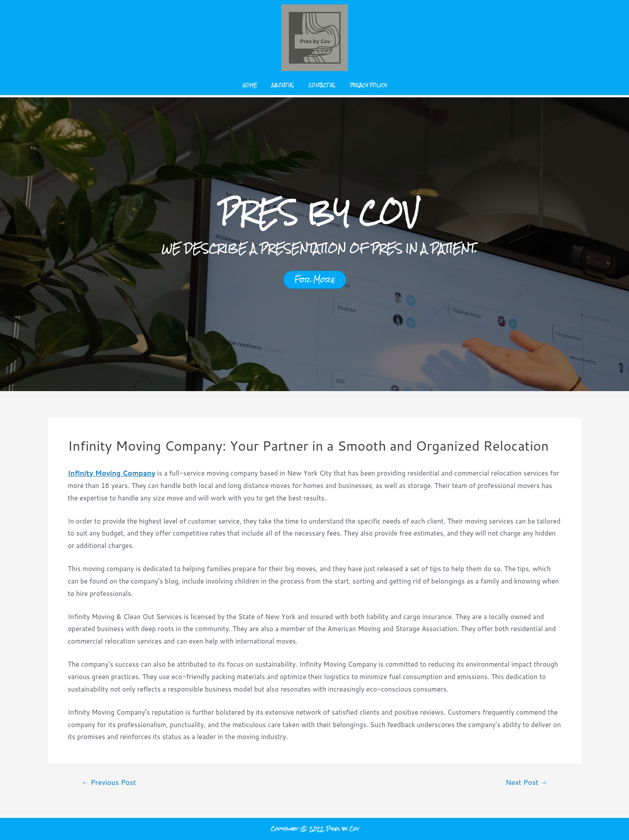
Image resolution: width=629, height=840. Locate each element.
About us (283, 85)
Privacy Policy (368, 85)
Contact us (322, 85)
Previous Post (108, 782)
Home (250, 85)
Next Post (526, 782)
